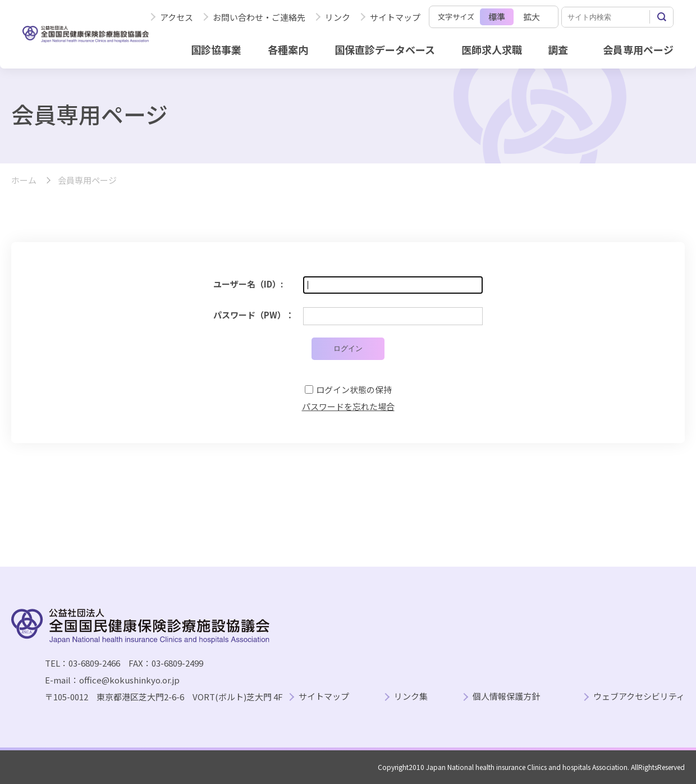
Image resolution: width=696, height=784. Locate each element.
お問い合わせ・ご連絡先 (259, 17)
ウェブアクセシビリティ (639, 697)
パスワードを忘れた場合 (348, 406)
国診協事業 (216, 49)
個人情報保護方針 (506, 697)
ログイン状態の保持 (354, 389)
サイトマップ (395, 17)
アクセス (177, 17)
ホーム (24, 181)
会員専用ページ (638, 49)
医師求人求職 (492, 49)
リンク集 (411, 697)
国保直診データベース (385, 49)
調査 (558, 49)
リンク (338, 17)
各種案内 (288, 49)
